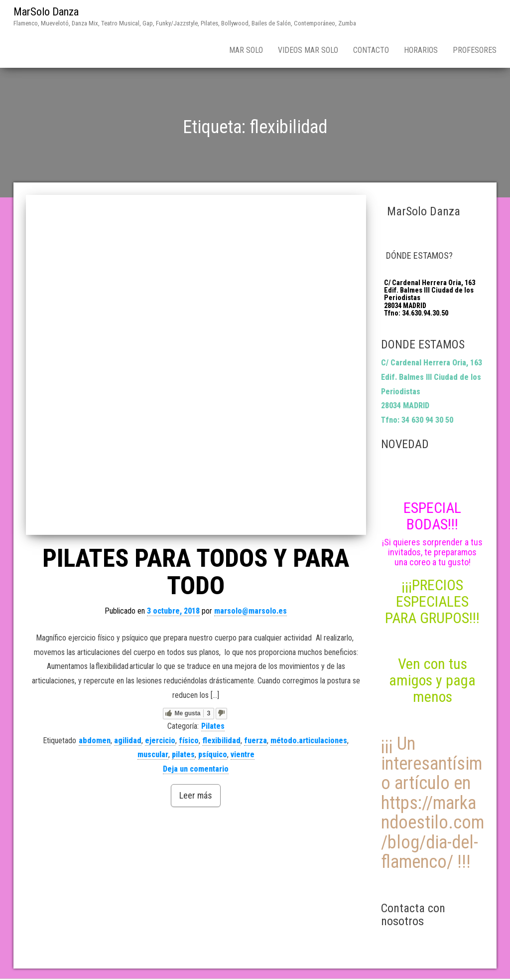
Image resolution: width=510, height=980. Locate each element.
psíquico (213, 754)
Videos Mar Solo (308, 50)
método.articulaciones (309, 740)
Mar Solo (246, 50)
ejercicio (160, 740)
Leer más (196, 795)
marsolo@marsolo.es (251, 611)
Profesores (475, 50)
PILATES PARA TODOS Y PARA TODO (196, 572)
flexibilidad (221, 740)
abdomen (95, 740)
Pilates (213, 726)
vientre (243, 754)
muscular (153, 754)
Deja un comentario (196, 769)
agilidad (128, 740)
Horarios (421, 50)
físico (189, 740)
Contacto (371, 50)
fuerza (255, 740)
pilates (183, 754)
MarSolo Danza (46, 12)
